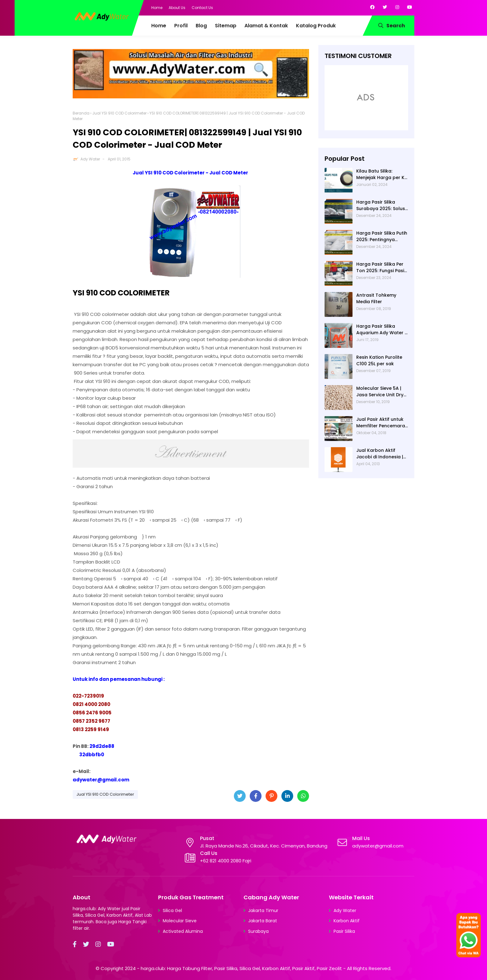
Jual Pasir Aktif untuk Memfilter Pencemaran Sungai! (382, 423)
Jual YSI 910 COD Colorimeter (119, 113)
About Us (177, 8)
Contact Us (202, 8)
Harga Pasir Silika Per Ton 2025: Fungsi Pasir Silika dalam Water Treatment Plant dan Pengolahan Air (381, 267)
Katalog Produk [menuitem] (316, 26)
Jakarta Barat (263, 921)
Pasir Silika (344, 931)
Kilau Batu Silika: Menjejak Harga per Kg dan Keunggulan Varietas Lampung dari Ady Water (382, 174)
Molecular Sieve (180, 921)
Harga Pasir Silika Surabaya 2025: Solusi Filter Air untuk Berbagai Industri (381, 205)
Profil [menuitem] (181, 26)
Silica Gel (172, 910)
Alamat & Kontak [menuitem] (266, 26)
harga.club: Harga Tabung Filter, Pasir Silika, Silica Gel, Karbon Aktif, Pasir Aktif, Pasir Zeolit (241, 968)
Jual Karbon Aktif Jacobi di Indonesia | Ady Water (380, 454)
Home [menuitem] (159, 26)
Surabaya (258, 931)
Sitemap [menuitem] (226, 26)
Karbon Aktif (347, 921)
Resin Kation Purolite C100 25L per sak (379, 360)
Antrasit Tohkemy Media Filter (376, 298)
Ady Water (90, 159)
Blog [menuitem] (201, 26)
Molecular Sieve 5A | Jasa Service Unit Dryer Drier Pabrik (382, 392)
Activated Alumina (183, 931)
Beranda (81, 113)
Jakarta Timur (263, 910)
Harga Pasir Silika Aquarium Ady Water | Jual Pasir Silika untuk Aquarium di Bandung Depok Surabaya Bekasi (381, 330)
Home (157, 8)
